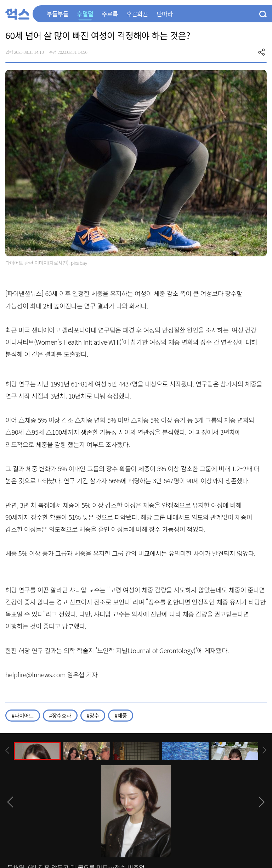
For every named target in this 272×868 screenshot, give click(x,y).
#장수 (93, 715)
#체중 (121, 715)
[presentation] (7, 750)
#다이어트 (23, 715)
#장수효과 (60, 715)
